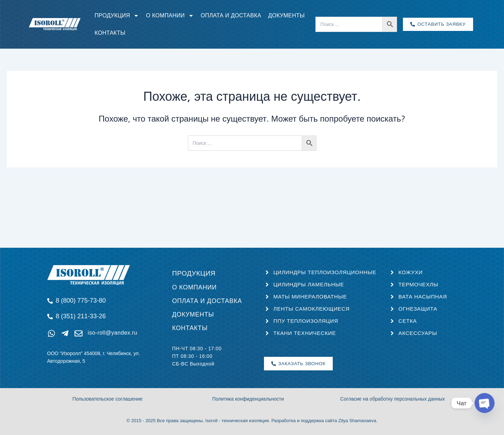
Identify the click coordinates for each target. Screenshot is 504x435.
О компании (170, 16)
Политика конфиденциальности (248, 399)
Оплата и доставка (231, 15)
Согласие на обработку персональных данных (393, 399)
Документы (286, 15)
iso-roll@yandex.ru (112, 330)
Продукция (117, 16)
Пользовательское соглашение (108, 399)
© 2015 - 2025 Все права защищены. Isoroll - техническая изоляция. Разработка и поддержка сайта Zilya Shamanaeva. (252, 421)
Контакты (110, 33)
